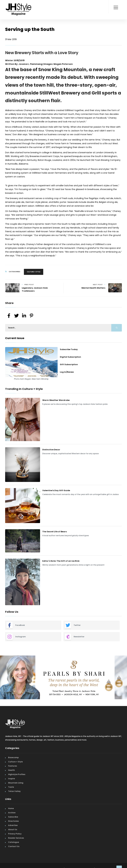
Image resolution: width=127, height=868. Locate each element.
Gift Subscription (69, 364)
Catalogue (14, 842)
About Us (13, 829)
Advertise (13, 825)
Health (11, 770)
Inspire (11, 779)
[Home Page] (19, 5)
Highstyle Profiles (17, 774)
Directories (13, 821)
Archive (12, 813)
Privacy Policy (15, 834)
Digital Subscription (70, 357)
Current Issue (15, 338)
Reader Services (16, 838)
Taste (11, 787)
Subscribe (13, 817)
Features (13, 766)
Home (11, 808)
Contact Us (14, 846)
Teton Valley (14, 791)
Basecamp (13, 757)
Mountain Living (16, 783)
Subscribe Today (69, 349)
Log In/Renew (67, 372)
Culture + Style (34, 272)
